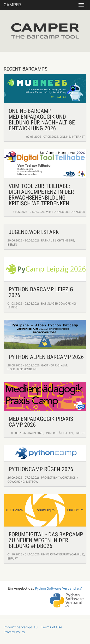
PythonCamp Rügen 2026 (41, 469)
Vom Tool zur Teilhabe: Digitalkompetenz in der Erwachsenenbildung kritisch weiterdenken (41, 195)
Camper (12, 5)
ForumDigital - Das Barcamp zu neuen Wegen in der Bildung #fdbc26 (46, 540)
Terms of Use (52, 627)
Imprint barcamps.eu (21, 627)
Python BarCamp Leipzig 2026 (41, 292)
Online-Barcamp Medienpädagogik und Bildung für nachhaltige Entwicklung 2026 (42, 120)
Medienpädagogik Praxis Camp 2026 (41, 422)
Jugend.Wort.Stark (34, 232)
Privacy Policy (14, 632)
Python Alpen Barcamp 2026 (46, 357)
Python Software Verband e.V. (59, 588)
